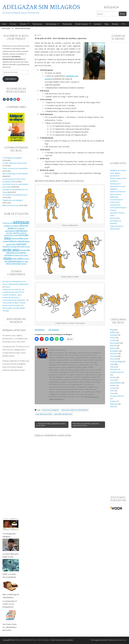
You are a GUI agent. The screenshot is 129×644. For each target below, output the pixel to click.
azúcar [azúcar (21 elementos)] (11, 228)
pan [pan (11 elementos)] (18, 246)
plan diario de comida (44, 414)
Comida (113, 340)
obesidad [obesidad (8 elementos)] (13, 246)
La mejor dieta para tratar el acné (15, 163)
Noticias (113, 348)
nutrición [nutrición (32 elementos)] (21, 244)
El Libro (13, 24)
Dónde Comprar (82, 24)
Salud (112, 364)
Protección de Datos (23, 28)
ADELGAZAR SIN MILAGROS (41, 7)
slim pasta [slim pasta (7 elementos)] (25, 262)
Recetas (115, 24)
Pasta (112, 393)
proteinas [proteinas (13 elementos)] (22, 253)
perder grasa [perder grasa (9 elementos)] (25, 246)
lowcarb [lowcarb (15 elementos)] (21, 241)
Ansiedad (114, 335)
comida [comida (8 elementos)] (16, 235)
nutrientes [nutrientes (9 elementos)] (6, 246)
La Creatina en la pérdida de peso (15, 195)
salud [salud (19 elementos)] (20, 258)
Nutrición (113, 354)
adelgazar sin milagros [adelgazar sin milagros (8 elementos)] (11, 226)
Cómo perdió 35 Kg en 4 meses (14, 303)
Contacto (98, 24)
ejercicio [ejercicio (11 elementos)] (14, 238)
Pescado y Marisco (117, 396)
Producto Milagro (116, 362)
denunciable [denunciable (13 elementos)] (24, 235)
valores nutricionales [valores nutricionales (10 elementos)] (14, 264)
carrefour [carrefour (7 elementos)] (9, 233)
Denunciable (115, 343)
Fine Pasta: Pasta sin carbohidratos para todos (9, 627)
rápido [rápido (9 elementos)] (14, 259)
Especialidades (116, 383)
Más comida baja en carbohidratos (15, 174)
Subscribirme (11, 79)
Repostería (114, 404)
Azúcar (113, 338)
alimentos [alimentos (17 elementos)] (24, 225)
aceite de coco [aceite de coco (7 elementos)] (8, 223)
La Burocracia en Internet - (12, 290)
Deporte (113, 346)
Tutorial (113, 367)
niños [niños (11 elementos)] (14, 244)
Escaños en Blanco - (10, 295)
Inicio (4, 24)
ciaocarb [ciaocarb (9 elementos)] (16, 233)
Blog (107, 24)
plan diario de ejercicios (63, 414)
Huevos (113, 385)
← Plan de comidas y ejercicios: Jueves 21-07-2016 (51, 425)
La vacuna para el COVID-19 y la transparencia (116, 202)
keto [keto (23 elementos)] (11, 241)
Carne (112, 380)
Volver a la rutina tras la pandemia (15, 168)
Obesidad (114, 356)
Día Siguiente (54, 330)
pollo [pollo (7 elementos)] (17, 253)
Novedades (114, 351)
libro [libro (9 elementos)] (16, 241)
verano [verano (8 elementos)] (24, 264)
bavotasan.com (121, 640)
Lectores (113, 388)
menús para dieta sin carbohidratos (75, 410)
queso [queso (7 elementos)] (26, 255)
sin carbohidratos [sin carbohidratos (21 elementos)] (13, 261)
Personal (113, 359)
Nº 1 (124, 24)
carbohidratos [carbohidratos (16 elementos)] (22, 231)
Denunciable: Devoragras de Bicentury (116, 221)
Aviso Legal (6, 28)
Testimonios (37, 24)
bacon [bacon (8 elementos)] (16, 228)
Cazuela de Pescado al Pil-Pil (13, 292)
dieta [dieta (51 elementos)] (7, 238)
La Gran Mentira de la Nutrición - (14, 300)
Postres (113, 401)
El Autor (23, 24)
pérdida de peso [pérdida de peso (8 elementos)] (18, 255)
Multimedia (67, 24)
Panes (112, 391)
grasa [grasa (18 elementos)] (20, 238)
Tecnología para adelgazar (12, 158)
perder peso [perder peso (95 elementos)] (11, 249)
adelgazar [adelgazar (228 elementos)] (21, 222)
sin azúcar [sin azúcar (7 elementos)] (26, 259)
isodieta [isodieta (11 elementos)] (6, 241)
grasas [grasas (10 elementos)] (26, 238)
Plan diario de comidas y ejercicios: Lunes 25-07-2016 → (86, 425)
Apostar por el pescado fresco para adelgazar (118, 186)
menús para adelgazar (51, 410)
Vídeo (112, 407)
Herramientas (51, 24)
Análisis (113, 332)
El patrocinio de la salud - (12, 305)
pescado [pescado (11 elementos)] (23, 250)
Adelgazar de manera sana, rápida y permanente (118, 173)
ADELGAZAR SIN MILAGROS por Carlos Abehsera (32, 640)
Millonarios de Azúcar (11, 205)
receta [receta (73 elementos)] (7, 258)
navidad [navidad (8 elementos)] (9, 244)
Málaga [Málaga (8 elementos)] (27, 241)
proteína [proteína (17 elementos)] (8, 255)
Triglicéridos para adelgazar (13, 200)
